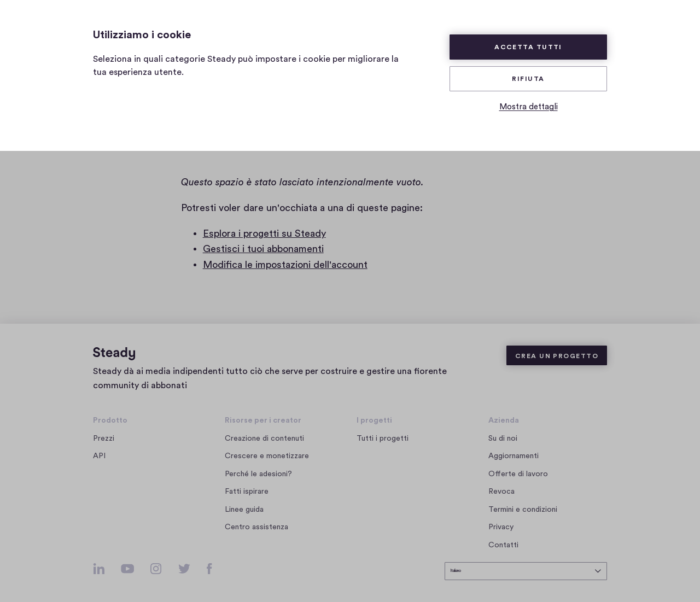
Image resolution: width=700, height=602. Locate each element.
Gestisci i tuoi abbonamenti (263, 249)
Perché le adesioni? (258, 466)
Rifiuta (528, 79)
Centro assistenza (256, 519)
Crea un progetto (557, 348)
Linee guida (244, 501)
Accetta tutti (528, 47)
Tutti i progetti (383, 430)
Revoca (501, 484)
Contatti (503, 537)
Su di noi (503, 430)
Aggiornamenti (514, 448)
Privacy (501, 519)
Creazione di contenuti (264, 430)
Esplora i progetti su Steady (264, 233)
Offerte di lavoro (520, 466)
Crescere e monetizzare (267, 448)
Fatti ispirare (247, 484)
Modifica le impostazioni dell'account (285, 265)
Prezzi (104, 430)
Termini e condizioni (523, 501)
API (99, 448)
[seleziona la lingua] (526, 567)
